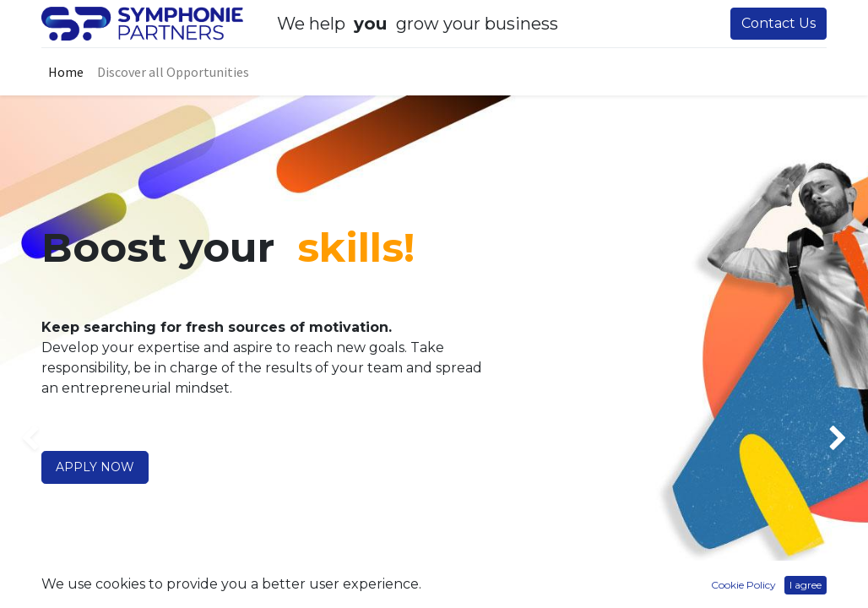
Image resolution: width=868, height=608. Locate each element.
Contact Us (778, 23)
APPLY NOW (95, 467)
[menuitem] (66, 72)
